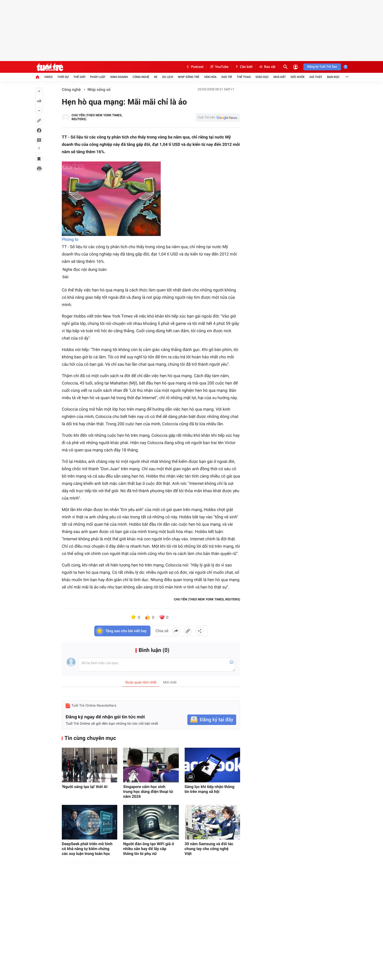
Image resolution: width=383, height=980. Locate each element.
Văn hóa (210, 77)
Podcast (195, 67)
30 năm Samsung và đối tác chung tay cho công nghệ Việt (209, 849)
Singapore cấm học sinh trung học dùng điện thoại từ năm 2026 (148, 792)
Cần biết (244, 67)
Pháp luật (98, 77)
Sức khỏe (298, 77)
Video (48, 77)
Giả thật (316, 77)
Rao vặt (267, 67)
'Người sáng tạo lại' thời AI (85, 787)
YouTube (219, 67)
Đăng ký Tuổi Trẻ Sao (322, 67)
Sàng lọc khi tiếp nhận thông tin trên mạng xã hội (210, 789)
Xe (156, 77)
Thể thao (244, 77)
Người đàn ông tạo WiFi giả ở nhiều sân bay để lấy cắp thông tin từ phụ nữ (149, 849)
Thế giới (79, 77)
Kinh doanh (119, 77)
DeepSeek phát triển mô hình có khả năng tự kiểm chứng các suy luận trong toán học (87, 849)
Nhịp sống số (99, 90)
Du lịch (168, 77)
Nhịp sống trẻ (189, 77)
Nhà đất (280, 77)
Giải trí (227, 77)
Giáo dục (262, 77)
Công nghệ (141, 77)
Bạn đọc (333, 77)
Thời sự (63, 77)
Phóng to (70, 240)
